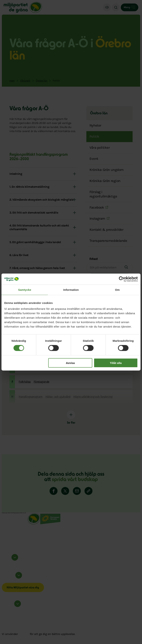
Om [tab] (117, 290)
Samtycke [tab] (25, 290)
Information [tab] (71, 290)
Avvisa (70, 363)
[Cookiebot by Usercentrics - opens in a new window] (122, 279)
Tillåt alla (116, 363)
